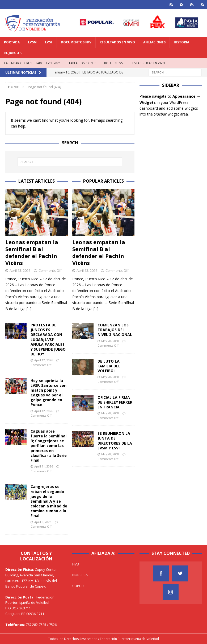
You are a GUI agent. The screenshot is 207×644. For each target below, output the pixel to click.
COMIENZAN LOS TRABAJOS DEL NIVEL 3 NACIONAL (115, 330)
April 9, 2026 (43, 522)
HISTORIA (181, 42)
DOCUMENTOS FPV (76, 42)
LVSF (49, 42)
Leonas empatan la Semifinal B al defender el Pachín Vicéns (32, 253)
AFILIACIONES (154, 42)
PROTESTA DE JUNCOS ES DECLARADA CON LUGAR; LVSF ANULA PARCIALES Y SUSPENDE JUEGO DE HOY (48, 339)
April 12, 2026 (44, 360)
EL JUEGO (12, 53)
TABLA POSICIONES (82, 63)
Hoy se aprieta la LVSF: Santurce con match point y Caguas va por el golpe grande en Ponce (48, 393)
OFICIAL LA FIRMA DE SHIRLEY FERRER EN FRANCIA (115, 402)
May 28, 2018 (110, 341)
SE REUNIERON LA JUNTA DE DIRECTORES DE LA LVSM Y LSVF (115, 441)
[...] (29, 309)
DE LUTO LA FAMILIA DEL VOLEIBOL (109, 366)
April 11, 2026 (44, 466)
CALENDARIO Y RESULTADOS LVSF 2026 (32, 63)
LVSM (32, 42)
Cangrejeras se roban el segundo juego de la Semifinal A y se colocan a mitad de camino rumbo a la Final (49, 501)
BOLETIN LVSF (114, 63)
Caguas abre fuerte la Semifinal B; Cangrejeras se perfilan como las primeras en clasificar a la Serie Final (49, 446)
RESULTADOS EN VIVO (117, 42)
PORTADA (12, 42)
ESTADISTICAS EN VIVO (149, 63)
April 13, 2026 (20, 270)
